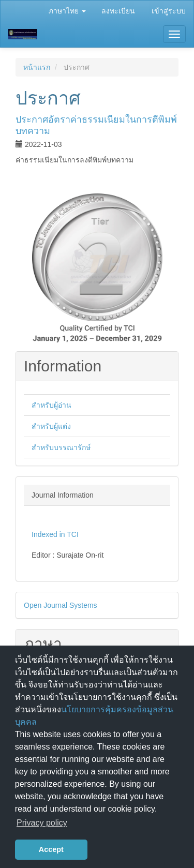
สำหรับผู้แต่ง (51, 426)
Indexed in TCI (55, 534)
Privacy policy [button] (42, 823)
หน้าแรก (37, 67)
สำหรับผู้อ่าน (51, 405)
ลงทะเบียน (118, 11)
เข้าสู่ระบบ (169, 11)
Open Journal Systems (61, 605)
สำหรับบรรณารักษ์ (61, 447)
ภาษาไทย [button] (67, 11)
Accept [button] (51, 849)
